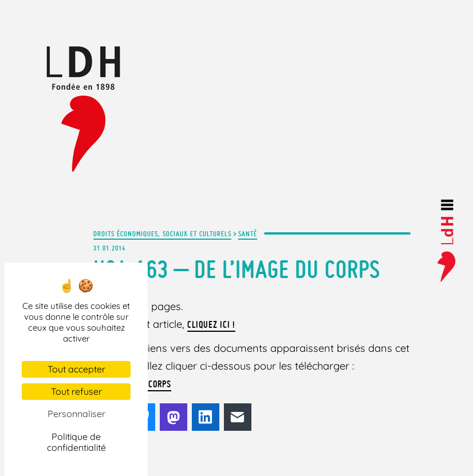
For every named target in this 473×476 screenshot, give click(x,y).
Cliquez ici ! (211, 324)
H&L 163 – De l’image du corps (237, 269)
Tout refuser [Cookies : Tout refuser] (76, 391)
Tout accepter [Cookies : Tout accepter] (76, 369)
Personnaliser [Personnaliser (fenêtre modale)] (76, 414)
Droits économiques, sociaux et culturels (162, 233)
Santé (248, 233)
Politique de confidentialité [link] (76, 442)
